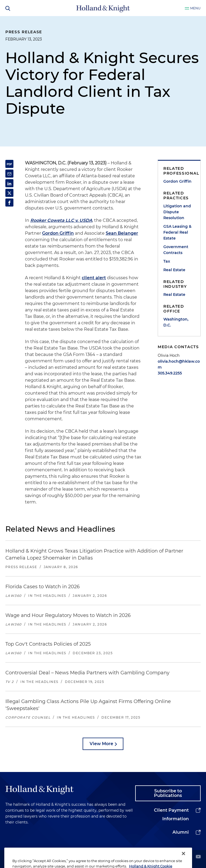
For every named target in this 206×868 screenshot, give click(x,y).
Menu (195, 8)
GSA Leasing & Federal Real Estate (177, 232)
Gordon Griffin (58, 233)
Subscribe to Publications (168, 793)
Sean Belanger (122, 233)
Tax (167, 261)
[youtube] (198, 857)
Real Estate (174, 270)
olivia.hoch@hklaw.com (179, 364)
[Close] (183, 860)
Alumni (181, 832)
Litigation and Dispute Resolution (177, 212)
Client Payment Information (171, 814)
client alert (94, 278)
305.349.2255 (170, 373)
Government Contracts (176, 250)
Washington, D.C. (176, 322)
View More (101, 744)
